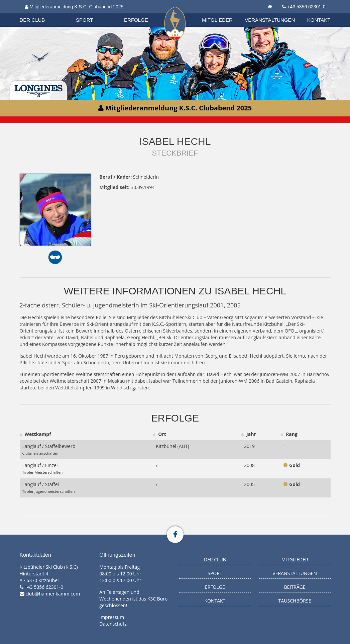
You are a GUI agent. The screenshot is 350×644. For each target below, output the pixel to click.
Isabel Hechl (175, 141)
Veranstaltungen (270, 20)
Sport (84, 20)
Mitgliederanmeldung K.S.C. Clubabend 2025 (74, 7)
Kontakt (319, 20)
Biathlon (38, 13)
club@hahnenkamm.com (53, 594)
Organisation (39, 13)
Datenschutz (113, 624)
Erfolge (136, 20)
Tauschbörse (295, 601)
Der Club (32, 20)
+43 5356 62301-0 (306, 7)
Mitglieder (217, 20)
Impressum (112, 617)
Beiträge (295, 587)
